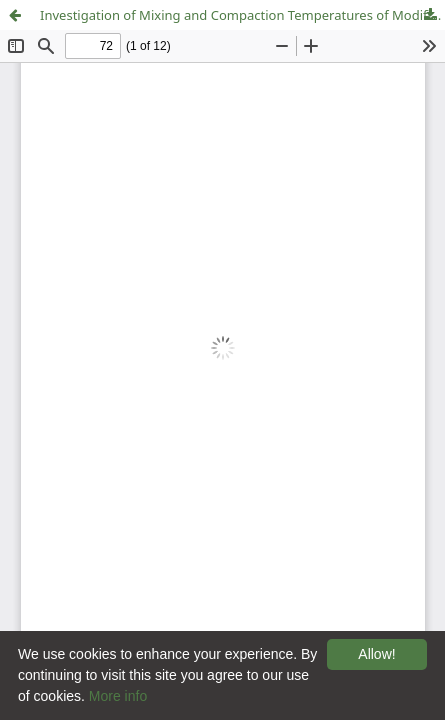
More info (118, 696)
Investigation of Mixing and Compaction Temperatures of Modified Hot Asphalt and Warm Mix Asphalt (242, 15)
